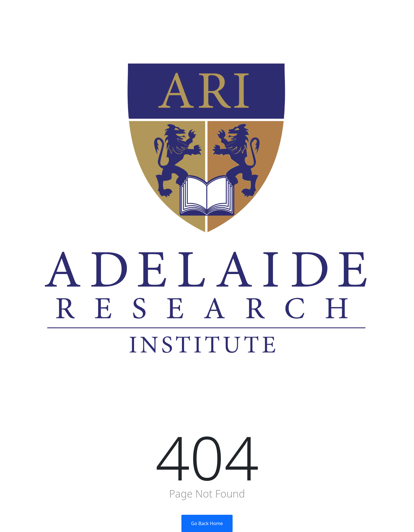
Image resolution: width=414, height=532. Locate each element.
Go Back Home (207, 523)
